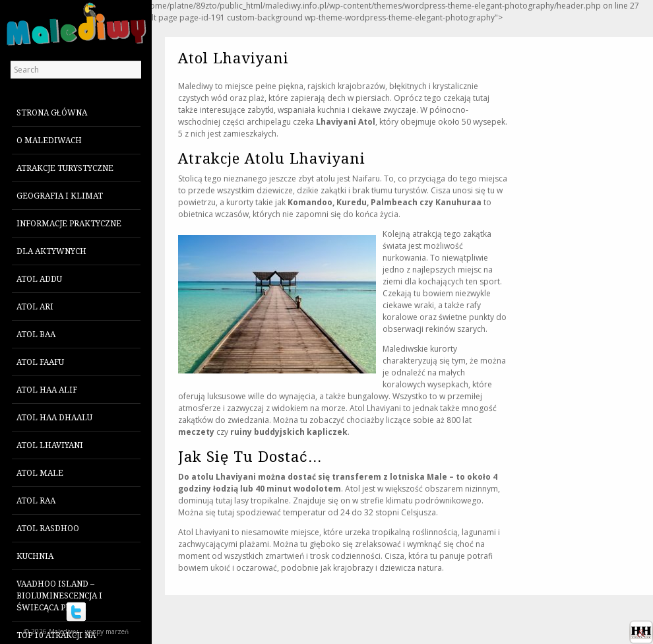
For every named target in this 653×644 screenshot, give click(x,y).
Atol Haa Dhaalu (54, 418)
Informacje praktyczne (69, 224)
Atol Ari (35, 307)
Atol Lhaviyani (50, 445)
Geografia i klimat (60, 196)
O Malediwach (49, 141)
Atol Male (40, 473)
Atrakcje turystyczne (65, 168)
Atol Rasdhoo (48, 529)
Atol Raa (36, 501)
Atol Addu (39, 279)
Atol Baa (36, 335)
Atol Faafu (40, 362)
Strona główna (52, 113)
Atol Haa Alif (47, 390)
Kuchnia (35, 556)
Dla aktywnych (51, 251)
